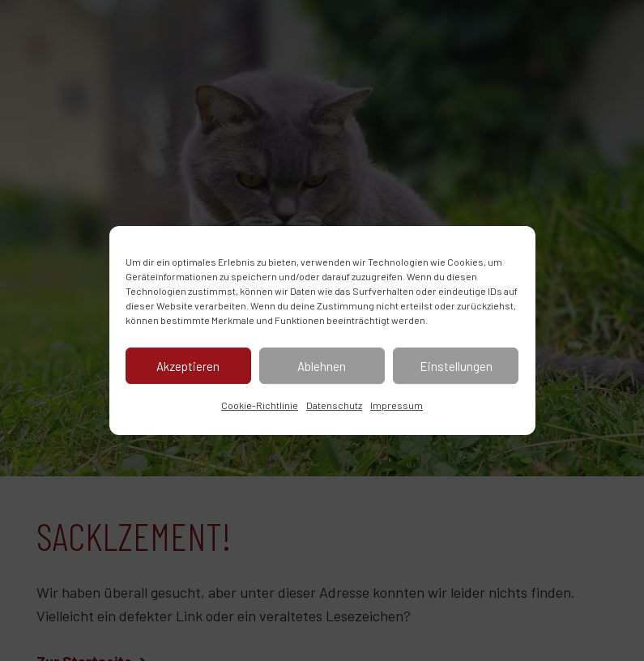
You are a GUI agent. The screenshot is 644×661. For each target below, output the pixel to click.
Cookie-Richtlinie (260, 405)
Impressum (397, 405)
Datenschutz (334, 405)
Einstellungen (456, 366)
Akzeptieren (188, 366)
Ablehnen (322, 366)
